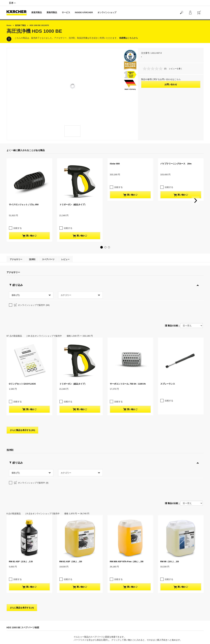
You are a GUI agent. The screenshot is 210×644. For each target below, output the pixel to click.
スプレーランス (168, 352)
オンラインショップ (107, 12)
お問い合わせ (171, 84)
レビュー (65, 253)
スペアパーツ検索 (192, 594)
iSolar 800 (115, 164)
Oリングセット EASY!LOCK (22, 352)
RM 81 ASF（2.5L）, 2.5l (21, 497)
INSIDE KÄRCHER (84, 12)
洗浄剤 (32, 253)
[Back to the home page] (18, 13)
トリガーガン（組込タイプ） (73, 205)
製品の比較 (172, 293)
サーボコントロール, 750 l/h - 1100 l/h (128, 352)
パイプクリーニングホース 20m (176, 164)
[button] (102, 241)
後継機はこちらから (129, 38)
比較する (18, 222)
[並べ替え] (192, 293)
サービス (66, 12)
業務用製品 (52, 12)
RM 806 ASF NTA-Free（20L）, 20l (127, 497)
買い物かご (29, 229)
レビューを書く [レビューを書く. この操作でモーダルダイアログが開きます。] (176, 69)
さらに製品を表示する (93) (23, 392)
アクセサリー (16, 253)
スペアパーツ (48, 253)
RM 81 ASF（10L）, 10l (71, 497)
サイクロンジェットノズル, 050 (24, 205)
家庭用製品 (37, 12)
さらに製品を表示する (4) (22, 537)
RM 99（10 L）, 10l (170, 497)
